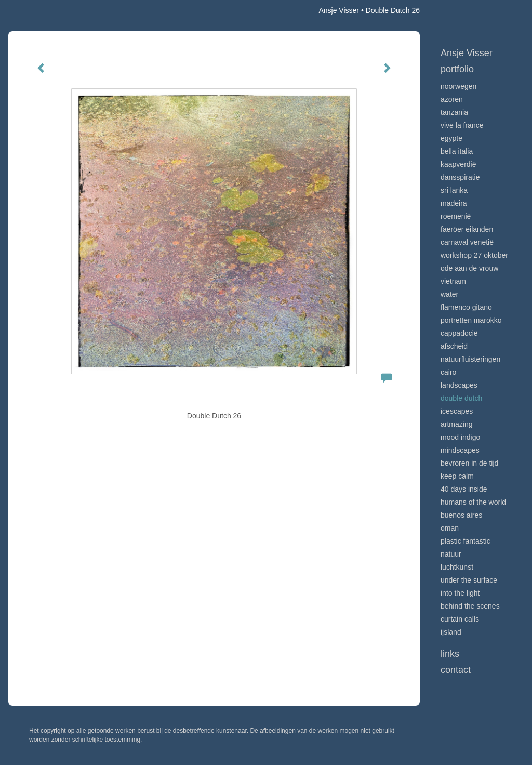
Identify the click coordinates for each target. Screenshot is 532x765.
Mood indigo (460, 437)
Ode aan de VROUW (469, 268)
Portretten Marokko (471, 320)
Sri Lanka (454, 190)
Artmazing (456, 424)
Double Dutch (461, 398)
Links (450, 654)
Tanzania (454, 112)
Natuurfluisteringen (470, 359)
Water (449, 294)
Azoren (452, 99)
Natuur (451, 554)
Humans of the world (473, 502)
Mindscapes (460, 450)
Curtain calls (460, 619)
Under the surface (469, 580)
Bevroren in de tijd (469, 463)
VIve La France (462, 125)
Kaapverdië (458, 164)
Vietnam (453, 281)
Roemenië (456, 216)
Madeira (454, 203)
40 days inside (464, 489)
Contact (456, 670)
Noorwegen (458, 86)
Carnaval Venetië (467, 242)
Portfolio (457, 69)
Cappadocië (459, 333)
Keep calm (457, 476)
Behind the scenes (470, 606)
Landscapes (459, 385)
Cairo (448, 372)
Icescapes (457, 411)
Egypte (451, 138)
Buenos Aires (461, 515)
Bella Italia (457, 151)
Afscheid (454, 346)
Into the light (460, 593)
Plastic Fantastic (465, 541)
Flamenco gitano (466, 307)
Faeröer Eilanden (467, 229)
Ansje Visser (339, 10)
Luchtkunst (457, 567)
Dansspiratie (460, 177)
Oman (450, 528)
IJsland (451, 632)
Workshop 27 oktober (474, 255)
